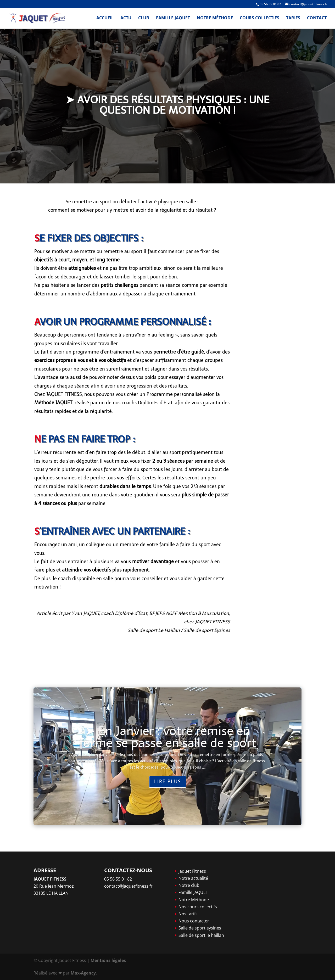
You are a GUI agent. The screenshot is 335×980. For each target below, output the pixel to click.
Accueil (105, 19)
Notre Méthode (215, 19)
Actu (126, 19)
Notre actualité (193, 878)
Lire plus (168, 782)
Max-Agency (83, 973)
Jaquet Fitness (192, 871)
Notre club (189, 885)
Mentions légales (108, 960)
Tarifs (293, 19)
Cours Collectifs (259, 19)
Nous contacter (194, 921)
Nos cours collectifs (198, 907)
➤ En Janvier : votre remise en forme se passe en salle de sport (168, 737)
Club (144, 19)
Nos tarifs (188, 914)
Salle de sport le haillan (201, 935)
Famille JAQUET (173, 19)
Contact (317, 19)
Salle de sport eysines (200, 928)
